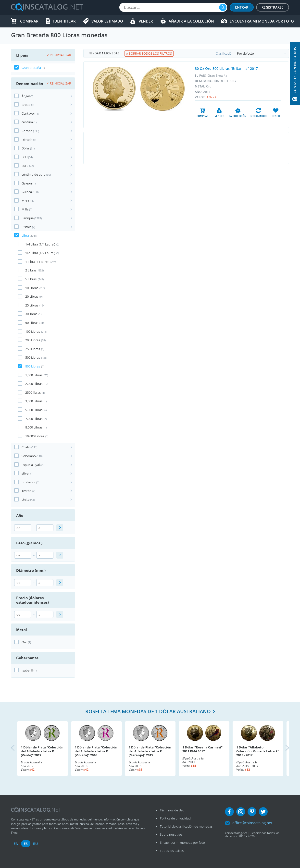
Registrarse (273, 7)
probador (29, 482)
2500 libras (33, 392)
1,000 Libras (34, 375)
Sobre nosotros (171, 834)
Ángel (26, 96)
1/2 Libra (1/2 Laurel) (40, 253)
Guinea (27, 192)
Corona (27, 131)
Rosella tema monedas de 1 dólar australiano (148, 711)
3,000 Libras (34, 401)
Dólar (25, 148)
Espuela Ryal (31, 465)
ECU (25, 157)
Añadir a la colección (191, 21)
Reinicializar (59, 55)
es (26, 844)
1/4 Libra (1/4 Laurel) (40, 244)
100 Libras (33, 331)
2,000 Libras (34, 384)
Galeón (27, 183)
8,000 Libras (34, 427)
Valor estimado (107, 21)
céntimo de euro (34, 174)
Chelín (26, 447)
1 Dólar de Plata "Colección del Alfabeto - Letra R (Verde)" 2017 (42, 751)
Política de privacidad (175, 818)
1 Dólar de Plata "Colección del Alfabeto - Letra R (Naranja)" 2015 (150, 751)
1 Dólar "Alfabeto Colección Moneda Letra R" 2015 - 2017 (258, 751)
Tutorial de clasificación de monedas (186, 826)
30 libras (31, 314)
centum (27, 122)
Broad (26, 105)
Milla (25, 209)
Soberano (29, 456)
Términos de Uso (172, 810)
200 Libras (33, 340)
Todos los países (172, 851)
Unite (25, 500)
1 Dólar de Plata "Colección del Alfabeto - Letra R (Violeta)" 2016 (96, 751)
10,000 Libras (35, 436)
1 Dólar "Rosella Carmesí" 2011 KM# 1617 (202, 749)
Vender (146, 21)
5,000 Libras (34, 410)
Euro (25, 166)
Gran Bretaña (31, 68)
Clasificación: (252, 53)
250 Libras (33, 349)
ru (35, 844)
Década (27, 140)
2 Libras (31, 270)
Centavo (28, 113)
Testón (27, 491)
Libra (25, 235)
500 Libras (33, 357)
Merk (25, 201)
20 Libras (32, 296)
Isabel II (27, 670)
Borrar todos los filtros (149, 53)
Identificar (64, 21)
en (16, 844)
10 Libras (32, 288)
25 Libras (32, 305)
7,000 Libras (34, 419)
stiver (26, 473)
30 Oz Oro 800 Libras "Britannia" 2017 (226, 68)
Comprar (29, 21)
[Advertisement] (186, 148)
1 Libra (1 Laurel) (37, 262)
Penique (28, 218)
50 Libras (32, 323)
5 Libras (31, 279)
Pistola (26, 227)
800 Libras (33, 366)
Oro (24, 642)
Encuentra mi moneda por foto (262, 21)
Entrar (242, 7)
